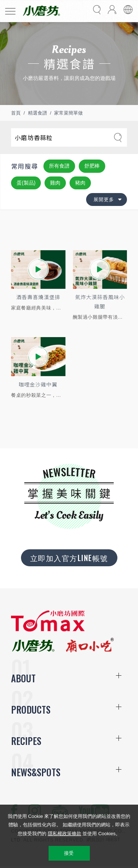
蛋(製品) (26, 183)
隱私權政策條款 (65, 834)
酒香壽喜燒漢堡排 (38, 297)
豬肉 (80, 183)
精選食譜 (38, 113)
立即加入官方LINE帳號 (69, 558)
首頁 (16, 113)
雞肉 (55, 183)
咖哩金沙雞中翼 (38, 384)
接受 (69, 853)
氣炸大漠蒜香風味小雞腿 (100, 302)
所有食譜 (59, 166)
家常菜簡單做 (68, 113)
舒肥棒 (92, 166)
